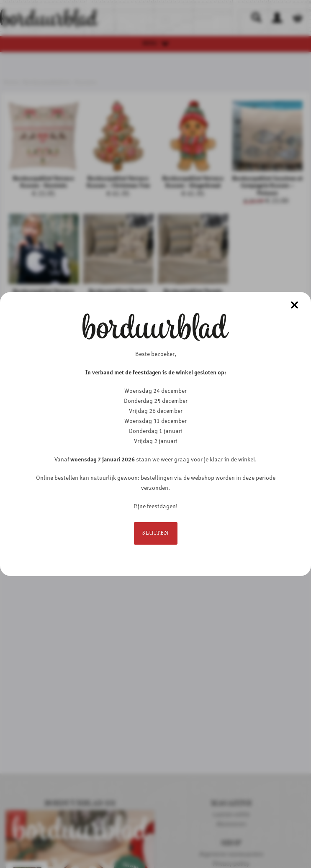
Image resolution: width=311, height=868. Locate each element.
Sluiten (156, 533)
